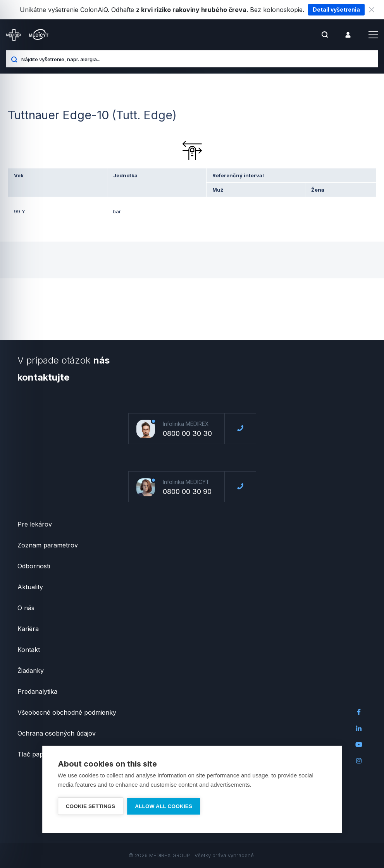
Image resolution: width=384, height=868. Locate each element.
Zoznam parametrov (48, 545)
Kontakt (29, 650)
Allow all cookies (164, 806)
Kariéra (28, 629)
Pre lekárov (35, 524)
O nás (26, 608)
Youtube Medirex (359, 744)
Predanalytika (37, 691)
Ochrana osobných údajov (57, 733)
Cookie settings (91, 806)
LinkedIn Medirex (359, 728)
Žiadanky (31, 671)
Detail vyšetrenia (336, 9)
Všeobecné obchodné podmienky (67, 712)
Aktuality (30, 587)
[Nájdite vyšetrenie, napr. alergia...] (197, 59)
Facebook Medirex (359, 712)
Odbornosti (34, 566)
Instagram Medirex (359, 761)
